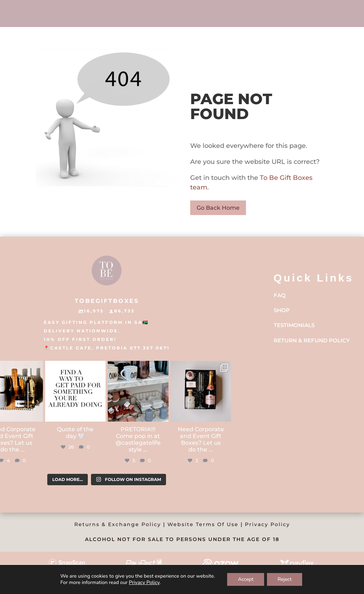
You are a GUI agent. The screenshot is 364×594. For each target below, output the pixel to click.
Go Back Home (218, 208)
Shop (282, 310)
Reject (285, 579)
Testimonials (294, 325)
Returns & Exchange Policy (118, 524)
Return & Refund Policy (312, 340)
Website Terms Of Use (203, 524)
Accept (246, 579)
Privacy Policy (267, 524)
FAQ (280, 295)
